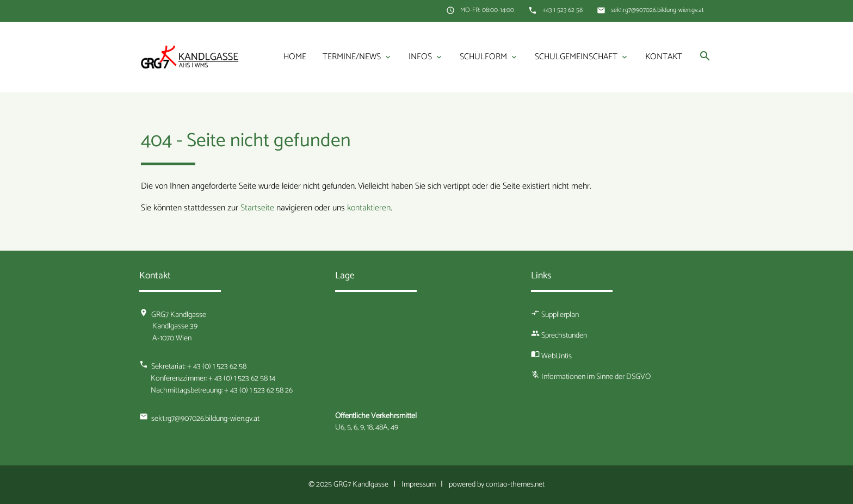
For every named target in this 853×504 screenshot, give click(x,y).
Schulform (489, 57)
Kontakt (664, 57)
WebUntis (557, 356)
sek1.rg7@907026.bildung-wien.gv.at (657, 10)
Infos (426, 57)
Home (295, 57)
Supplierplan (560, 315)
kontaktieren (369, 208)
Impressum (419, 484)
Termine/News (357, 57)
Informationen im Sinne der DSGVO (596, 377)
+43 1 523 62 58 (563, 10)
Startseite (257, 208)
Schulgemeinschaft (582, 57)
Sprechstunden (564, 335)
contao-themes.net (515, 484)
